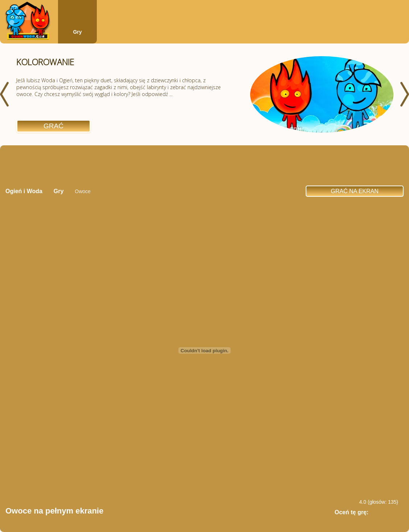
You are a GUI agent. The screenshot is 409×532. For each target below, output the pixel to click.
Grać (53, 126)
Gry (77, 32)
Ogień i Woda (24, 191)
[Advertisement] (204, 165)
